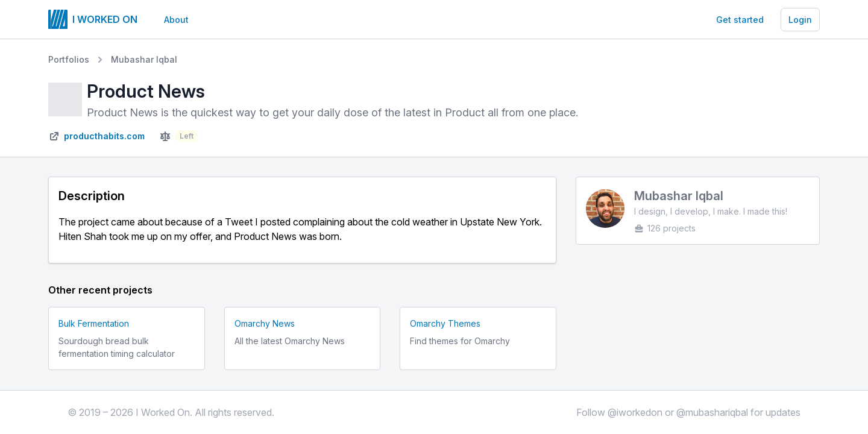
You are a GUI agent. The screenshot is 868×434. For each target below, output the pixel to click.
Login (800, 20)
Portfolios (69, 59)
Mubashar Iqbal (144, 59)
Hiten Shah (83, 236)
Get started (740, 20)
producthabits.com (104, 136)
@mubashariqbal (712, 412)
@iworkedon (635, 412)
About (176, 20)
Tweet (239, 222)
